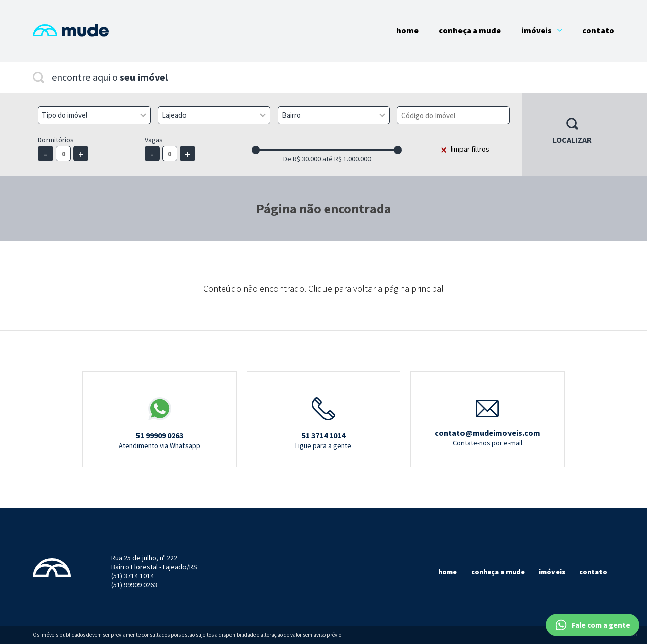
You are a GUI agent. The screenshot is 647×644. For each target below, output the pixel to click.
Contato (598, 30)
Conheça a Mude (470, 30)
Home (407, 30)
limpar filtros (470, 149)
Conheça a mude (498, 572)
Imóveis (542, 30)
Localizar (572, 140)
